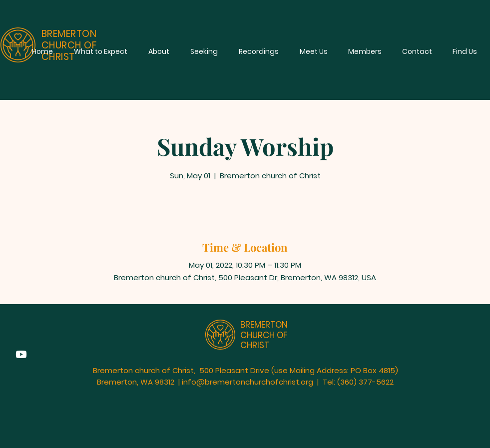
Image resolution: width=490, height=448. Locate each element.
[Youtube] (21, 354)
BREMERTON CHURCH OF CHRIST (264, 335)
